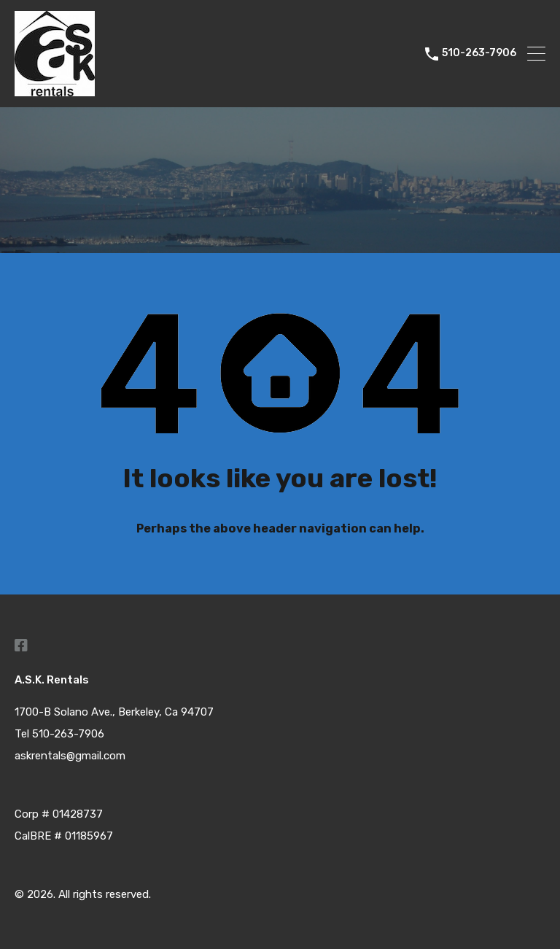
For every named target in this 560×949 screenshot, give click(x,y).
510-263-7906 (479, 53)
